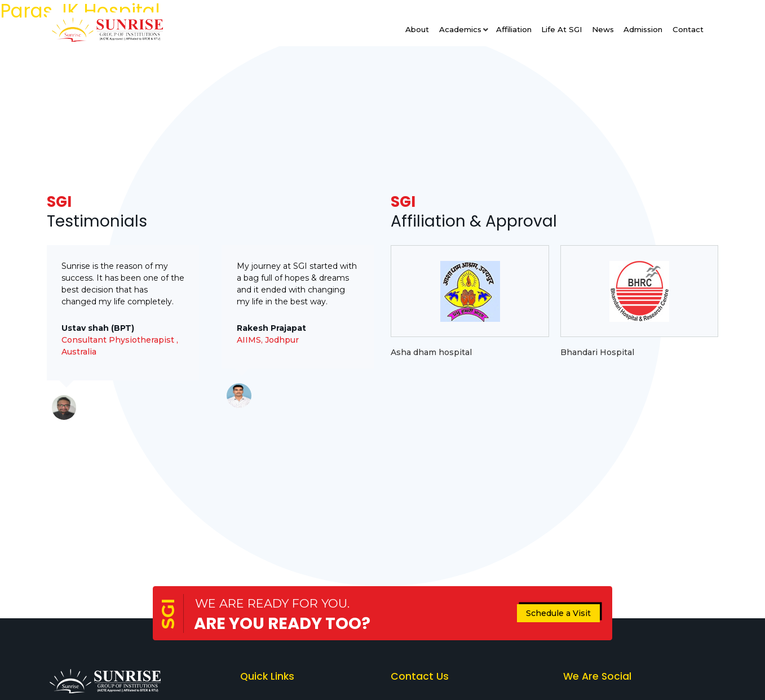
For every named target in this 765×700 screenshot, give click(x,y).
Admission (643, 29)
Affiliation (514, 29)
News (603, 29)
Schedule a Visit (558, 613)
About (417, 29)
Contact (688, 29)
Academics (460, 29)
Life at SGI (561, 29)
